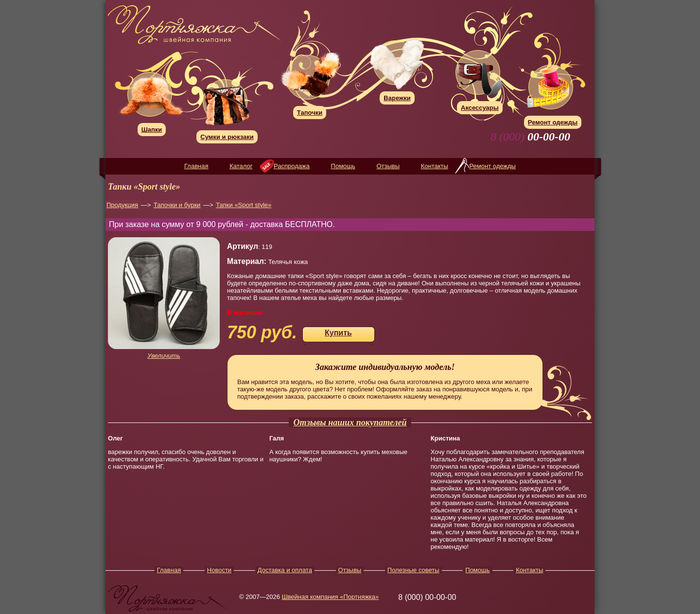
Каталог (241, 166)
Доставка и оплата (285, 570)
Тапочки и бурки (177, 205)
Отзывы (388, 166)
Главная (196, 166)
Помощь (343, 166)
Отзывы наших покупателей (350, 422)
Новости (219, 570)
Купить (338, 333)
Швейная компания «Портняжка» (331, 597)
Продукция (122, 205)
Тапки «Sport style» (244, 205)
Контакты (435, 166)
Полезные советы (413, 570)
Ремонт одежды (492, 166)
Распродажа (292, 166)
